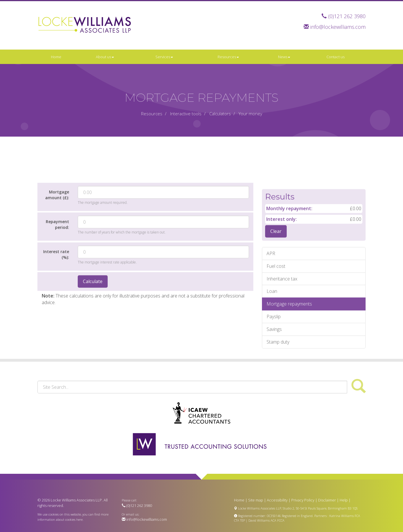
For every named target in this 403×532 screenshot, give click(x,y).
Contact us (335, 57)
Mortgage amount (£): (57, 234)
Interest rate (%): (56, 294)
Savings (274, 369)
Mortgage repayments (289, 344)
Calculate (93, 321)
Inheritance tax (282, 318)
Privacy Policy (303, 500)
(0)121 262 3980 (347, 16)
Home (56, 57)
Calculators (220, 114)
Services (164, 57)
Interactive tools (186, 114)
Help (344, 500)
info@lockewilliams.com (338, 27)
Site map (256, 500)
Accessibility (277, 500)
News (284, 57)
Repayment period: (57, 264)
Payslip (274, 356)
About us (105, 57)
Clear (276, 271)
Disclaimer (327, 500)
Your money (250, 114)
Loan (272, 331)
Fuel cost (276, 306)
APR (271, 293)
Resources (228, 57)
